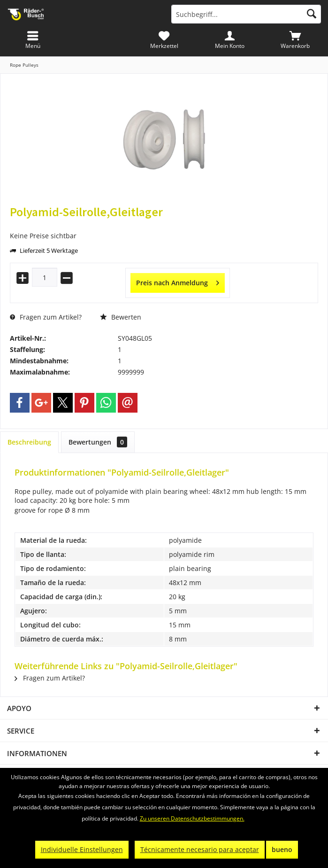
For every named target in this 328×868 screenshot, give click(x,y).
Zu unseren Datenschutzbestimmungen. (192, 818)
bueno (282, 849)
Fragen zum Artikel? (46, 317)
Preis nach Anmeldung (178, 281)
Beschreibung (29, 442)
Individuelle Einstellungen (82, 849)
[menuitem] (295, 40)
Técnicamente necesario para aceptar (200, 849)
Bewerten (121, 317)
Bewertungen (98, 442)
